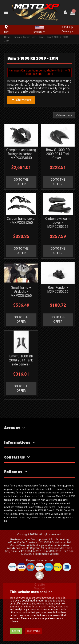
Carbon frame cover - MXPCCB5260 (21, 221)
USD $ (67, 29)
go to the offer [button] (21, 182)
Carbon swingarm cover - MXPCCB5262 (58, 223)
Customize (33, 636)
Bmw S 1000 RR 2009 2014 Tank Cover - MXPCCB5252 (58, 156)
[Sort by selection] (64, 115)
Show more (21, 100)
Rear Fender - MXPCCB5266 (58, 290)
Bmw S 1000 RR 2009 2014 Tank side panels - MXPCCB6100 (21, 362)
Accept (16, 636)
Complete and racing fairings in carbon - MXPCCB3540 (21, 154)
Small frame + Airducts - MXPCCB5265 (21, 292)
